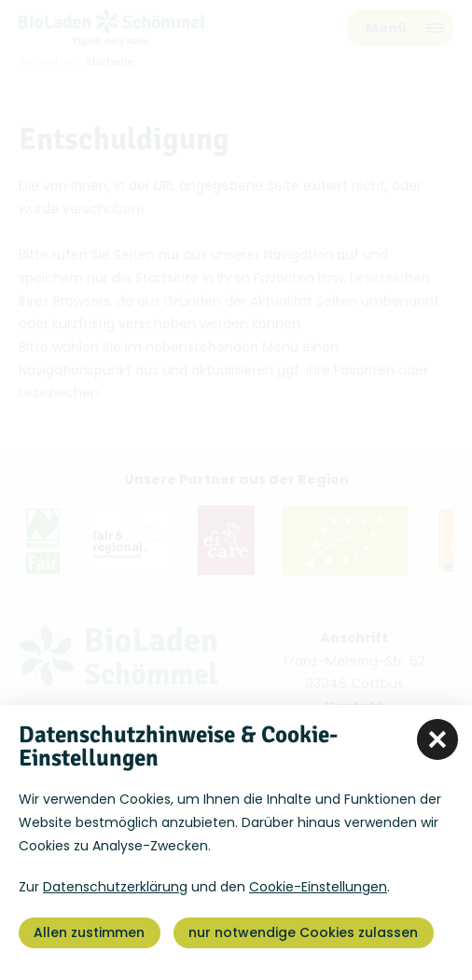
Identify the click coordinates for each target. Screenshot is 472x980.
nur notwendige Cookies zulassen (303, 932)
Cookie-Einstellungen (318, 887)
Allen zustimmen (89, 932)
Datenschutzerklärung (115, 887)
